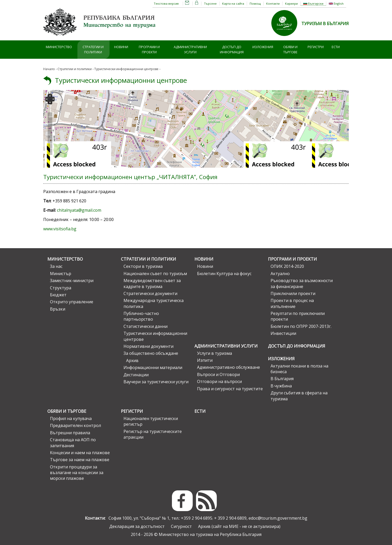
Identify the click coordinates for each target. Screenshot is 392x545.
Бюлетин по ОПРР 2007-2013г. (301, 326)
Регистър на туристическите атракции (153, 434)
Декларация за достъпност (137, 526)
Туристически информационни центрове (126, 69)
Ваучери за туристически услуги (156, 382)
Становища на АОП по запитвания (73, 443)
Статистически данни (146, 326)
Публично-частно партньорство (141, 316)
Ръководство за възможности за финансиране (302, 283)
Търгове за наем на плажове (80, 460)
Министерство (59, 47)
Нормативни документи (148, 346)
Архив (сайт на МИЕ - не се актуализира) (239, 526)
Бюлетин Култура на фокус (224, 274)
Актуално (280, 274)
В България (282, 379)
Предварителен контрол (75, 425)
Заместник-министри (72, 281)
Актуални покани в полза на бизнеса (299, 369)
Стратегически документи (150, 293)
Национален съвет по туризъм (155, 274)
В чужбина (281, 386)
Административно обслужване (228, 367)
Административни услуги (190, 50)
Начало (49, 69)
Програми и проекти (149, 50)
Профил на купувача (71, 418)
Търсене (210, 3)
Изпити (205, 360)
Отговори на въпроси (219, 381)
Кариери (291, 3)
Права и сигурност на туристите (230, 389)
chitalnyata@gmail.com (79, 210)
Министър (61, 274)
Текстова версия (166, 3)
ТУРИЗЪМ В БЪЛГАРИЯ (325, 24)
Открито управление (72, 302)
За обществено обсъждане (151, 353)
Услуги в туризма (215, 353)
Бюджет (58, 295)
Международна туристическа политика (154, 303)
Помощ (255, 3)
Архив (132, 360)
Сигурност (181, 526)
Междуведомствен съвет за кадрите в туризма (152, 283)
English (336, 3)
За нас (56, 266)
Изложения (263, 47)
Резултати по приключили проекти (298, 316)
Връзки (58, 309)
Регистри (316, 47)
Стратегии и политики (93, 50)
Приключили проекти (293, 293)
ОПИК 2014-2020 (287, 266)
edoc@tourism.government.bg (278, 518)
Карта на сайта (233, 3)
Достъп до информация (232, 50)
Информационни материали (153, 367)
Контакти (273, 3)
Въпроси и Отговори (218, 374)
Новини (121, 47)
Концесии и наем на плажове (80, 453)
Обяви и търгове (290, 50)
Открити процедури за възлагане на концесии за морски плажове (77, 473)
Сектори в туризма (143, 266)
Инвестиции (283, 333)
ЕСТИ (336, 47)
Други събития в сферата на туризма (299, 396)
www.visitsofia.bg (60, 229)
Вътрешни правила (70, 433)
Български (313, 3)
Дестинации (136, 375)
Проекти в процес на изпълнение (292, 303)
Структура (61, 288)
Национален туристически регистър (151, 421)
